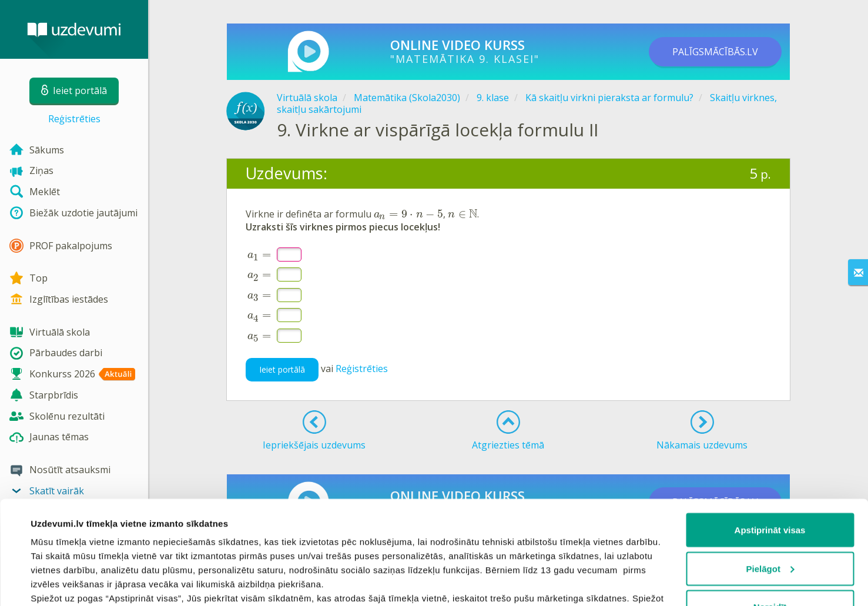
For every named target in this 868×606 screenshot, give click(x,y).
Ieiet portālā (282, 369)
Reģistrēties (74, 119)
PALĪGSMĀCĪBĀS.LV (715, 52)
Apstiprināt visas (770, 441)
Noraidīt (770, 518)
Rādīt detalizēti (62, 583)
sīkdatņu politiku (68, 552)
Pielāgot (770, 480)
